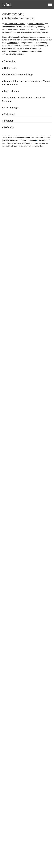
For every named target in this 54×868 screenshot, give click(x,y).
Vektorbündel (12, 43)
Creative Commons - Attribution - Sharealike (19, 140)
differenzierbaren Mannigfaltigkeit (22, 40)
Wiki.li (7, 5)
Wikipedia (26, 138)
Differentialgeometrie (36, 24)
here (19, 143)
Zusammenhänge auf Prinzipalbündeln (17, 51)
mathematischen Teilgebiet (15, 24)
